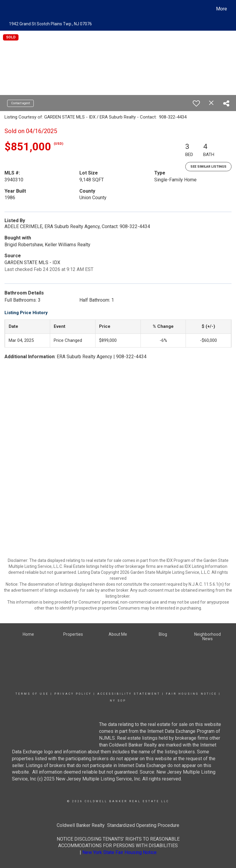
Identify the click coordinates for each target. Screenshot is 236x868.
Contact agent (20, 103)
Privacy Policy (73, 694)
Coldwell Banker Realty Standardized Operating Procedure (118, 825)
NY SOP (118, 701)
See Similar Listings (208, 167)
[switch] (196, 103)
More (222, 9)
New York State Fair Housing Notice (119, 852)
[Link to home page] (9, 9)
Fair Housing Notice (191, 694)
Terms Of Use (32, 694)
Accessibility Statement (129, 694)
